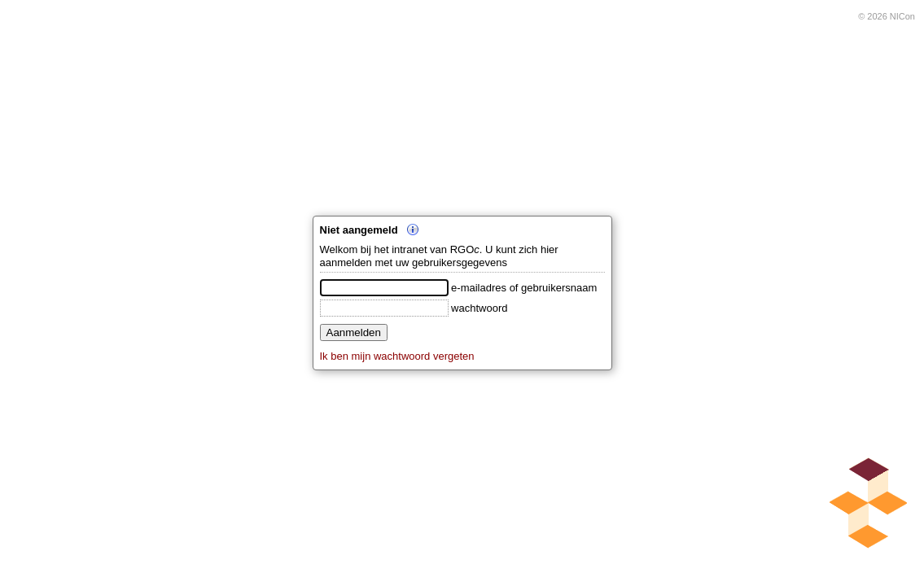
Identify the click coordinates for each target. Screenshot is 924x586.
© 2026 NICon (887, 16)
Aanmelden (354, 332)
